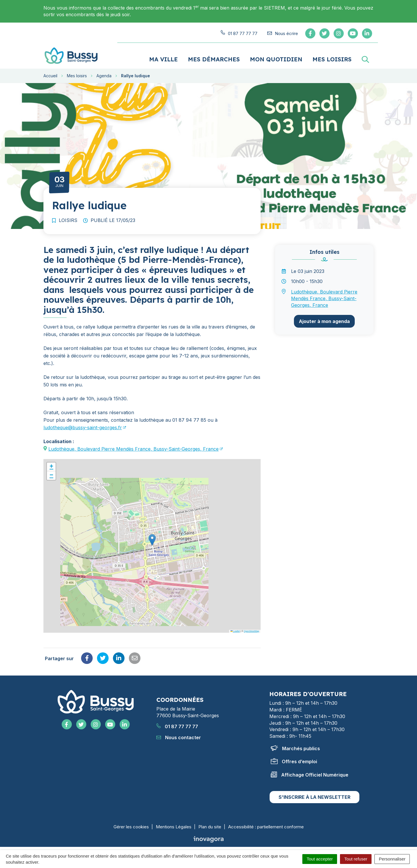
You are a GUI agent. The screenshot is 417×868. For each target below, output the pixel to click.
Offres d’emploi (294, 759)
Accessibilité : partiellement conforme (266, 824)
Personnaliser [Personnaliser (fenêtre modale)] (392, 859)
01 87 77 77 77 (177, 724)
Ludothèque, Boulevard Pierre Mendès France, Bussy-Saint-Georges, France (133, 446)
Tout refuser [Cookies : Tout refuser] (356, 859)
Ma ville (163, 57)
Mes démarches (214, 57)
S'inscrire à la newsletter (314, 794)
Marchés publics (295, 746)
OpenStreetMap (252, 628)
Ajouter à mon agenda (324, 319)
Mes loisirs (332, 57)
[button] (152, 537)
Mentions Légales (174, 824)
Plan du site (210, 824)
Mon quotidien (276, 57)
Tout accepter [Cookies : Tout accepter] (320, 859)
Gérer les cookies (131, 824)
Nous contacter (179, 735)
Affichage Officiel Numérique (310, 772)
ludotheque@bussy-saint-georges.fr (83, 425)
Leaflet (235, 628)
